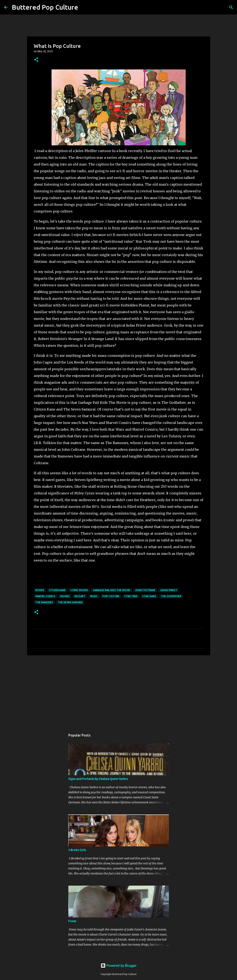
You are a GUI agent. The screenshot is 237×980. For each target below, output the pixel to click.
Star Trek (131, 596)
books (40, 590)
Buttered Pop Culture (45, 7)
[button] (36, 60)
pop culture (111, 596)
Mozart (80, 596)
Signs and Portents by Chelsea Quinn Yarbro (98, 779)
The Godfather (171, 596)
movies (65, 596)
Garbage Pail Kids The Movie (111, 590)
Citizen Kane (57, 590)
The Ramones (44, 602)
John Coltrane (145, 590)
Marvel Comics (45, 596)
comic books (79, 590)
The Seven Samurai (70, 602)
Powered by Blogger (119, 966)
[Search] (84, 7)
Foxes (72, 921)
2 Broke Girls (77, 850)
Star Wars (149, 596)
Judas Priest (169, 590)
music (94, 596)
